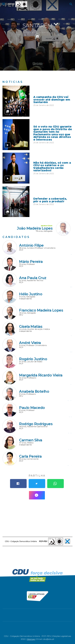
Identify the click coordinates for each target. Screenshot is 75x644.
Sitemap (31, 639)
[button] (4, 4)
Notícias (13, 82)
